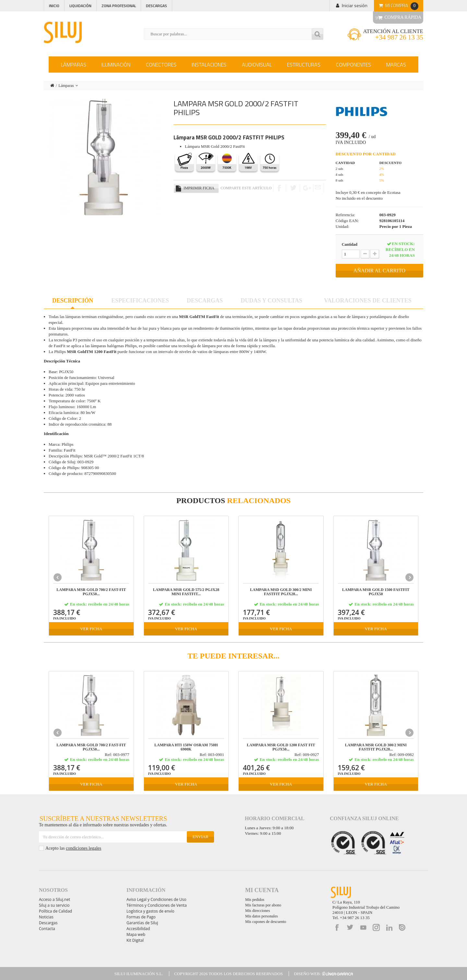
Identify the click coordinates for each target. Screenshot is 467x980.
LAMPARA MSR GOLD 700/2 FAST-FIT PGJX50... (91, 592)
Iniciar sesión (355, 5)
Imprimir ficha (199, 188)
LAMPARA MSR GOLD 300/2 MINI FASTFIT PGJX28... (376, 747)
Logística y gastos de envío (150, 911)
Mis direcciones (257, 911)
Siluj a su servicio (54, 905)
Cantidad (350, 244)
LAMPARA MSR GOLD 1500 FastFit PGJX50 (376, 592)
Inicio (54, 6)
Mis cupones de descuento (266, 922)
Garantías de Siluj (142, 923)
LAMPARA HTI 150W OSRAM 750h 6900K (186, 747)
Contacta (47, 929)
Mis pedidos (255, 900)
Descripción (73, 301)
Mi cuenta (262, 890)
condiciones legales (84, 848)
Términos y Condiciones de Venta (157, 905)
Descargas (156, 6)
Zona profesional (119, 6)
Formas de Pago (141, 917)
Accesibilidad (138, 929)
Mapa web (136, 934)
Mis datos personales (262, 916)
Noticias (46, 917)
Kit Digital (135, 940)
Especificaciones (140, 301)
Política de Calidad (55, 911)
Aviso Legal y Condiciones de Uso (156, 899)
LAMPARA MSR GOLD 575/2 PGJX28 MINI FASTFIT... (186, 592)
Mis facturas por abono (263, 905)
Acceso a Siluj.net (54, 899)
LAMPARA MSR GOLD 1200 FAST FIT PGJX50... (281, 747)
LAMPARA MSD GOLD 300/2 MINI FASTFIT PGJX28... (281, 592)
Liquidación (80, 6)
